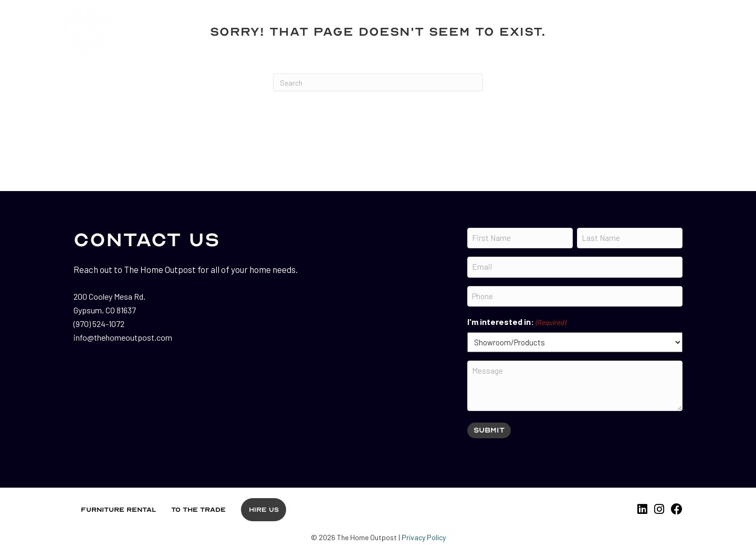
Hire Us (264, 510)
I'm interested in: (516, 322)
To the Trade (198, 510)
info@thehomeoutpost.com (123, 337)
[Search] (378, 82)
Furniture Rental (118, 510)
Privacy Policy (424, 537)
